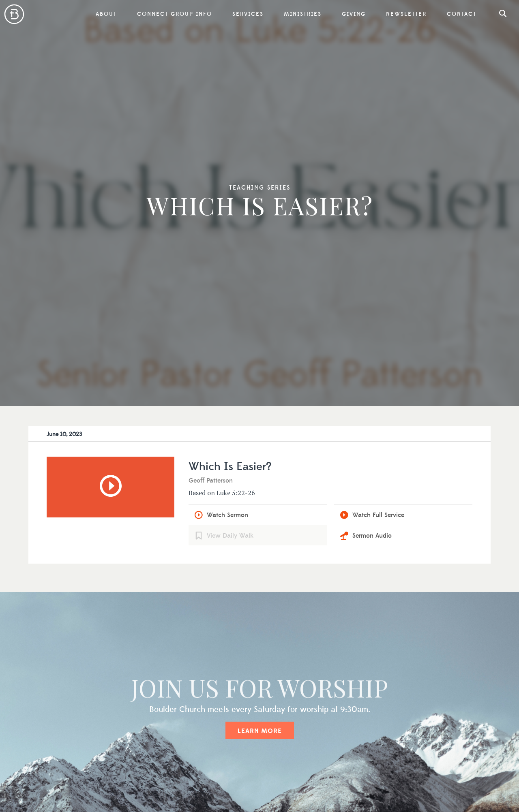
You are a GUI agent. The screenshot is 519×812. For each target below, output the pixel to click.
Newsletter (406, 14)
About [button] (106, 14)
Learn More (260, 731)
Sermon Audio (372, 536)
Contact (462, 14)
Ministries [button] (303, 14)
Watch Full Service (378, 515)
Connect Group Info (175, 14)
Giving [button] (354, 14)
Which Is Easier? (230, 467)
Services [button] (248, 14)
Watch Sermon (227, 515)
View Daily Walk (230, 536)
